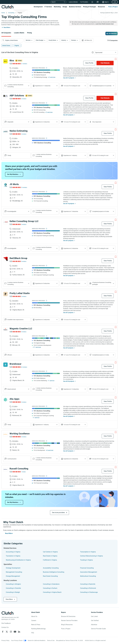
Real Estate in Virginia (50, 556)
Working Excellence (20, 434)
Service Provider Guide (98, 629)
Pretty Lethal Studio (20, 293)
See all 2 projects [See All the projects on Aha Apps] (68, 416)
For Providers (84, 2)
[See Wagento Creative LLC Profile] (5, 329)
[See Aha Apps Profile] (5, 400)
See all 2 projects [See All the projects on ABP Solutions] (68, 115)
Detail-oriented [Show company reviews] (12, 389)
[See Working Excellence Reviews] (16, 437)
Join (115, 2)
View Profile (89, 63)
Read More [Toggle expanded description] (7, 27)
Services (28, 40)
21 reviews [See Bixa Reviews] (24, 64)
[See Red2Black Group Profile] (5, 259)
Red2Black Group (18, 258)
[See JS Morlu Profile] (5, 185)
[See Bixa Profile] (5, 61)
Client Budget (40, 40)
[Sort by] (106, 52)
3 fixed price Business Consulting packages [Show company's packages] (102, 283)
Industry (64, 40)
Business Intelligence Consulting (54, 572)
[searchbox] (13, 40)
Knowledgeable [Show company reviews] (12, 211)
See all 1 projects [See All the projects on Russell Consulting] (68, 486)
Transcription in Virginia (88, 552)
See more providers (58, 513)
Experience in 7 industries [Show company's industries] (71, 211)
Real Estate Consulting (50, 576)
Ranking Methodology (38, 629)
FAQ (33, 633)
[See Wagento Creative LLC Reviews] (16, 332)
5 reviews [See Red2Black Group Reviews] (24, 261)
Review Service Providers (69, 621)
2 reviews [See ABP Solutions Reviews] (24, 99)
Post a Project (113, 7)
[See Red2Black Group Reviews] (16, 261)
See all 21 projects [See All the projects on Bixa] (69, 78)
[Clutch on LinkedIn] (19, 632)
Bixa (12, 61)
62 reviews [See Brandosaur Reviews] (24, 367)
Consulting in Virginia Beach (52, 592)
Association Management (89, 572)
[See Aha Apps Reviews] (16, 402)
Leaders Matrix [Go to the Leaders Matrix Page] (19, 33)
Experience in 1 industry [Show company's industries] (70, 155)
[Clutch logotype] (7, 613)
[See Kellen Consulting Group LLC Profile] (5, 222)
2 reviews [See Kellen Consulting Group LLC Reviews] (24, 224)
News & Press (36, 625)
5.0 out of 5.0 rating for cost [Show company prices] (72, 86)
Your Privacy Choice (17, 640)
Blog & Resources (67, 625)
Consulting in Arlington (13, 584)
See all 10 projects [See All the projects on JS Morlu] (69, 204)
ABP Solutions (17, 96)
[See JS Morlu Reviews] (16, 187)
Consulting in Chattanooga (89, 592)
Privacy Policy (5, 640)
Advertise (94, 625)
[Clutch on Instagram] (11, 632)
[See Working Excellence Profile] (5, 434)
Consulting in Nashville (88, 584)
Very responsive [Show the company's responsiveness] (97, 122)
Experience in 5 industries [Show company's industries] (42, 283)
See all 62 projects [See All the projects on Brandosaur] (69, 381)
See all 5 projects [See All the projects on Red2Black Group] (68, 276)
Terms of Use (51, 640)
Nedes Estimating (19, 131)
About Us (34, 616)
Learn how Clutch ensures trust (104, 24)
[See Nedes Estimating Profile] (5, 132)
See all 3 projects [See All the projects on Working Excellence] (68, 451)
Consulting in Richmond (88, 588)
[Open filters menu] (87, 40)
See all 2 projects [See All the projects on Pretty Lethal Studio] (68, 313)
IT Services (48, 7)
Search (54, 2)
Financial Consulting (87, 568)
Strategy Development (13, 568)
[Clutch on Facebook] (3, 632)
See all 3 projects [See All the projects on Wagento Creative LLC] (68, 348)
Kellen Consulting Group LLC (24, 221)
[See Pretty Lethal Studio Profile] (5, 294)
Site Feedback (6, 623)
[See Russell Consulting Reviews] (16, 472)
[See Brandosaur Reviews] (16, 367)
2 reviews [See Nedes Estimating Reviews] (24, 134)
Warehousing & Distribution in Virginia (18, 560)
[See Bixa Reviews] (16, 64)
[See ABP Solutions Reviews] (16, 99)
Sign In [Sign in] (107, 2)
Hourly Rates (52, 40)
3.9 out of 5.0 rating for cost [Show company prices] (72, 283)
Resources (101, 7)
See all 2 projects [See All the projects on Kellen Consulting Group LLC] (68, 241)
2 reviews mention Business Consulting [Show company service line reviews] (15, 86)
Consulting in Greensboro (51, 584)
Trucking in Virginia (86, 560)
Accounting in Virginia (13, 552)
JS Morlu (14, 184)
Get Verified (95, 621)
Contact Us (5, 627)
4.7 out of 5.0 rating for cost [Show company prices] (72, 355)
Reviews (74, 40)
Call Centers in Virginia (50, 552)
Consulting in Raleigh (13, 592)
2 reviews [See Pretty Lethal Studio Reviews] (24, 296)
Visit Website (105, 63)
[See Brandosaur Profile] (5, 365)
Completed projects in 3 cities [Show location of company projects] (101, 355)
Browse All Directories (68, 616)
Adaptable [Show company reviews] (10, 122)
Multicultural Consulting (88, 576)
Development (38, 7)
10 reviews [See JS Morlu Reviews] (24, 187)
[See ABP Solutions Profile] (5, 96)
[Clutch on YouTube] (15, 632)
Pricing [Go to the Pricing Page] (29, 33)
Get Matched (113, 33)
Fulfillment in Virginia (50, 560)
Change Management (13, 576)
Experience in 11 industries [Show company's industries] (43, 86)
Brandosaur (15, 364)
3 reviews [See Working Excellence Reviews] (24, 437)
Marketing (57, 7)
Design (65, 7)
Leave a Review (73, 2)
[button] (29, 40)
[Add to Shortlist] (116, 59)
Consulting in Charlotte (13, 588)
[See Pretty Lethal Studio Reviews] (16, 296)
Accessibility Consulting (51, 568)
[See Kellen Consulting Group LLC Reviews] (16, 224)
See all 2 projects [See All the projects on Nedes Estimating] (68, 146)
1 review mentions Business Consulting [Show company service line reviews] (44, 155)
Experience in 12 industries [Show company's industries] (71, 389)
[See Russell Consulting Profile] (5, 469)
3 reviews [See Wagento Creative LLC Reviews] (24, 332)
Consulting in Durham (50, 588)
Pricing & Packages (90, 7)
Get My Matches (13, 174)
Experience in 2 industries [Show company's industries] (42, 122)
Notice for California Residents (37, 640)
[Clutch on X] (7, 632)
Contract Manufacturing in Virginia (91, 556)
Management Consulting (14, 572)
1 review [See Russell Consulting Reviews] (23, 472)
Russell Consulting (19, 469)
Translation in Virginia (13, 556)
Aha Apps (15, 399)
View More (9, 599)
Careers (34, 621)
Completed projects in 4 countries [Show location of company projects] (102, 86)
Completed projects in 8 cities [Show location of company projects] (101, 211)
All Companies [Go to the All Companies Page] (6, 33)
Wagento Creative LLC (21, 329)
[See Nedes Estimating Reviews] (16, 134)
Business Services (75, 7)
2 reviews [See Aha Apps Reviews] (24, 402)
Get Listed (94, 616)
